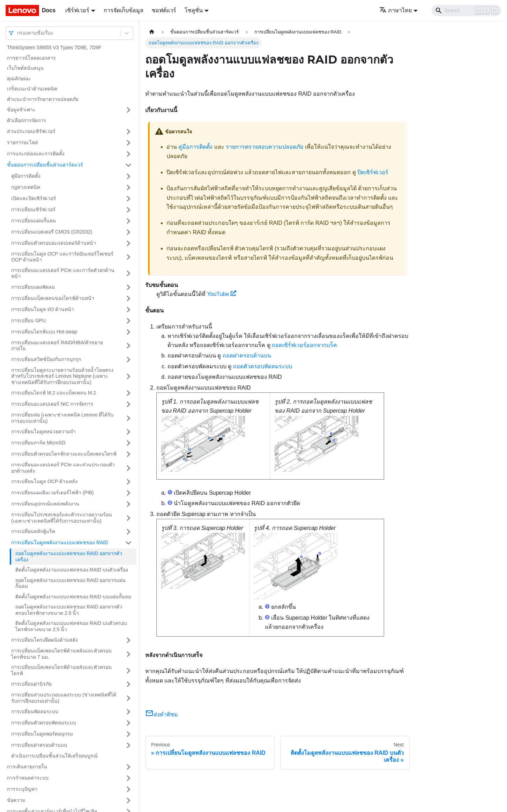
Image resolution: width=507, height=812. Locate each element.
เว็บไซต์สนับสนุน (25, 68)
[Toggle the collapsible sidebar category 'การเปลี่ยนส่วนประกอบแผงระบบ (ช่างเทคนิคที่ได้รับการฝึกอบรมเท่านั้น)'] (128, 698)
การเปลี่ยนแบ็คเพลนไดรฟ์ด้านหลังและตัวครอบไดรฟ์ (61, 670)
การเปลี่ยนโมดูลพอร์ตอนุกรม (42, 734)
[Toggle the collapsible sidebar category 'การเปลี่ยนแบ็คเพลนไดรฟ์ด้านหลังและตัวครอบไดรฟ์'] (128, 670)
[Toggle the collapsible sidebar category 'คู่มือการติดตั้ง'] (128, 176)
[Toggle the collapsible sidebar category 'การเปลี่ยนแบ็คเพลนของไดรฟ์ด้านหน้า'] (128, 298)
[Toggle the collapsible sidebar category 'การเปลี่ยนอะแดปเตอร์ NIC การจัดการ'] (128, 404)
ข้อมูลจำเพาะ (21, 110)
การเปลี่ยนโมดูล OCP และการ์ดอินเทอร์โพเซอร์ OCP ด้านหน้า (62, 257)
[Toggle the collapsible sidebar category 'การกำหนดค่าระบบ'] (128, 778)
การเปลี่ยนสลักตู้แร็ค (33, 531)
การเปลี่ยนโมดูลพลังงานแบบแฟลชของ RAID (59, 542)
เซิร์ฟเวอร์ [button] (77, 10)
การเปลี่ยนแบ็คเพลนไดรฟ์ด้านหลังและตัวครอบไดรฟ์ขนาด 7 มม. (61, 654)
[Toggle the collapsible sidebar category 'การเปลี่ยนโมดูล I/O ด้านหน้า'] (128, 310)
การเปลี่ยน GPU (28, 320)
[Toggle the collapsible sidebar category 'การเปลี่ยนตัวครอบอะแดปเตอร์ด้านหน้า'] (128, 243)
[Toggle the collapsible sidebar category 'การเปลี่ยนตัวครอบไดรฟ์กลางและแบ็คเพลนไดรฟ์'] (128, 454)
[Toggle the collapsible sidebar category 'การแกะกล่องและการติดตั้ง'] (128, 154)
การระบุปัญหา (22, 789)
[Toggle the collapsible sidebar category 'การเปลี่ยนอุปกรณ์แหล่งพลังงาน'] (128, 504)
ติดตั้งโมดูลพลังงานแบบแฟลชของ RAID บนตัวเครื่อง (72, 570)
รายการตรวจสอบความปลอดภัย (264, 147)
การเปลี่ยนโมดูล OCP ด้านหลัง (44, 481)
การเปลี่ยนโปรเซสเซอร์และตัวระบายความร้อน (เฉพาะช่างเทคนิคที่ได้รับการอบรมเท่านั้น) (62, 518)
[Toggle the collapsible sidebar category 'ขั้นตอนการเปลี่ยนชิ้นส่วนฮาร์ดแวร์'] (128, 165)
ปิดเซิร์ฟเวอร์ (373, 172)
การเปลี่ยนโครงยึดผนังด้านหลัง (44, 640)
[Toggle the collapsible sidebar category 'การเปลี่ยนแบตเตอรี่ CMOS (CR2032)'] (128, 232)
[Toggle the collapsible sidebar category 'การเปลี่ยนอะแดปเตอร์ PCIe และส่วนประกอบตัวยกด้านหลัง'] (128, 468)
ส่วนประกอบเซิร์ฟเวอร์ (31, 131)
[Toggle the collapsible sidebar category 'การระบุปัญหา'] (128, 789)
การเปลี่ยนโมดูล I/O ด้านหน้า (43, 309)
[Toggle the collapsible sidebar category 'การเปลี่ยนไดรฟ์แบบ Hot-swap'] (128, 332)
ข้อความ (16, 800)
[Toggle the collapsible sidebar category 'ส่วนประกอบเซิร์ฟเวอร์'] (128, 132)
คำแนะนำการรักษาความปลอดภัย (43, 99)
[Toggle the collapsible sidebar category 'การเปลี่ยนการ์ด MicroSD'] (128, 443)
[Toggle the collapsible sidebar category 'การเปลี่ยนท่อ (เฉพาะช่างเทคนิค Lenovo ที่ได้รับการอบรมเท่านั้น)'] (128, 418)
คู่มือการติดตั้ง (26, 176)
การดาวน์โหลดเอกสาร (31, 58)
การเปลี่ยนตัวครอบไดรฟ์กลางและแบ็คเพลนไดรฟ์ (64, 454)
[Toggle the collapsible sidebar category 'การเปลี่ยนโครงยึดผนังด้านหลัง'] (128, 640)
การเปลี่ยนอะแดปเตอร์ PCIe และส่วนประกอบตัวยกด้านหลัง (63, 468)
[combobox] (18, 33)
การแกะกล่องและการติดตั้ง (36, 154)
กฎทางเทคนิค (26, 187)
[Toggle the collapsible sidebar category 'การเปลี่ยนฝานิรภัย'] (128, 684)
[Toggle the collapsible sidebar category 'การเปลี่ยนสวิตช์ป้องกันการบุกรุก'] (128, 360)
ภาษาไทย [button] (396, 10)
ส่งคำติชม (162, 714)
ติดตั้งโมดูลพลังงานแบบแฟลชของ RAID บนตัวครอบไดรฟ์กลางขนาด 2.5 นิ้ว (71, 626)
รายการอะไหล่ (23, 142)
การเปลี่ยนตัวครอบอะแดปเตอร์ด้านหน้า (54, 243)
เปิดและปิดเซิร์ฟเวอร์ (34, 198)
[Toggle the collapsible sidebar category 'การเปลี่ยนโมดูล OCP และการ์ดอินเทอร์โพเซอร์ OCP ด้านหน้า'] (128, 257)
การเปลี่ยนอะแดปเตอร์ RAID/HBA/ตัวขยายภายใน (57, 346)
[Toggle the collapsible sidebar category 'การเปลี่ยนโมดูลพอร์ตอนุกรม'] (128, 734)
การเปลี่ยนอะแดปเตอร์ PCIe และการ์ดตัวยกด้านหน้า (63, 273)
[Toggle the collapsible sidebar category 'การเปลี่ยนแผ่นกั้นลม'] (128, 221)
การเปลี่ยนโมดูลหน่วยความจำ (43, 431)
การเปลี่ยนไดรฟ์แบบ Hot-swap (44, 332)
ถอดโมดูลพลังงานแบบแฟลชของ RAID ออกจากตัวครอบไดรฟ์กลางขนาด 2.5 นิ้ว (69, 610)
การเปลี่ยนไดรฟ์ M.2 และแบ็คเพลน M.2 (54, 393)
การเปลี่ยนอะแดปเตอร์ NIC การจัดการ (52, 404)
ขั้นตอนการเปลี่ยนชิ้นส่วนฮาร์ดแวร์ (45, 165)
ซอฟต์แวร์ (164, 10)
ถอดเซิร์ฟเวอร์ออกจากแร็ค (304, 345)
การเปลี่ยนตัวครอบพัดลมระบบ (44, 723)
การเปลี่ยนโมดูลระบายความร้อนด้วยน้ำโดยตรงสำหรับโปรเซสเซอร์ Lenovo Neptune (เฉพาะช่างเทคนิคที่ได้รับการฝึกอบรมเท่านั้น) (62, 376)
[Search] (467, 10)
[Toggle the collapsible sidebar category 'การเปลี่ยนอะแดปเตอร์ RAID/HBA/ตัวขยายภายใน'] (128, 346)
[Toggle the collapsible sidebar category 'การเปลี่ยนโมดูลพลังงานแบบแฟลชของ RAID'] (128, 543)
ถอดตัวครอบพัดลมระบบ (263, 366)
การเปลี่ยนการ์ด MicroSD (38, 443)
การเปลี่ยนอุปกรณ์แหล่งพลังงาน (45, 504)
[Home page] (152, 32)
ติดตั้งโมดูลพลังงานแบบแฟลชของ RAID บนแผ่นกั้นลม (73, 597)
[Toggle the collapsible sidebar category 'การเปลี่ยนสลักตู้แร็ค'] (128, 532)
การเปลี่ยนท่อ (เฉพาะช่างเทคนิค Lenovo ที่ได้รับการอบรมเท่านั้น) (62, 418)
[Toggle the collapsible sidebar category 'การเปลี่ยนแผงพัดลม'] (128, 287)
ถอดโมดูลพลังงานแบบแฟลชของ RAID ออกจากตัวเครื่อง (69, 556)
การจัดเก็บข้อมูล (124, 10)
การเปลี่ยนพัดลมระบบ (35, 711)
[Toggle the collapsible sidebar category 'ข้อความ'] (128, 800)
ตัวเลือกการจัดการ (27, 120)
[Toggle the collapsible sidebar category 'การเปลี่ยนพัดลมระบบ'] (128, 712)
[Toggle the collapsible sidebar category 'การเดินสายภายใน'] (128, 767)
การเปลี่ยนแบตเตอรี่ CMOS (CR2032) (52, 232)
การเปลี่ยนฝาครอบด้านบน (39, 745)
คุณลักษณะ (19, 79)
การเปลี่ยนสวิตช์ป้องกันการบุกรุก (46, 359)
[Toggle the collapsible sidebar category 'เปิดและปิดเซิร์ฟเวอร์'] (128, 199)
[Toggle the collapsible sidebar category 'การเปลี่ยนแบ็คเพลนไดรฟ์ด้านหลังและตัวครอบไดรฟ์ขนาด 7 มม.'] (128, 654)
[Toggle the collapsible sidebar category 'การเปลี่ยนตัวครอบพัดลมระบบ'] (128, 723)
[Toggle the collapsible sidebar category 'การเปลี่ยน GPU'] (128, 321)
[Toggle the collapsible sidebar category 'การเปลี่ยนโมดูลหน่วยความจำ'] (128, 432)
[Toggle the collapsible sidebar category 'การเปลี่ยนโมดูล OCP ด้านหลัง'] (128, 482)
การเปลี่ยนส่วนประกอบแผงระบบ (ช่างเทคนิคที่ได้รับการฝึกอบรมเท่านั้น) (64, 698)
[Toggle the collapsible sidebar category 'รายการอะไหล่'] (128, 143)
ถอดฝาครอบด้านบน (247, 356)
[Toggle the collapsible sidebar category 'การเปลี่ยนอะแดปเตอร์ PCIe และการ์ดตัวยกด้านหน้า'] (128, 274)
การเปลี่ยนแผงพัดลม (33, 287)
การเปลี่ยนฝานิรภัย (31, 684)
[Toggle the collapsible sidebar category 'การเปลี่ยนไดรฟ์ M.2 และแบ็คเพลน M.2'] (128, 393)
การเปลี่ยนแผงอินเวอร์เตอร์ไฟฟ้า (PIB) (53, 493)
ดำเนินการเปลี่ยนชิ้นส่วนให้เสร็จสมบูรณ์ (54, 756)
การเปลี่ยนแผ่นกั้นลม (33, 221)
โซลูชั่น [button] (194, 10)
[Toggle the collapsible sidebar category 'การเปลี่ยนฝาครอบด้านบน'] (128, 745)
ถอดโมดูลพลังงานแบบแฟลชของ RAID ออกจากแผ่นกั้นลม (70, 583)
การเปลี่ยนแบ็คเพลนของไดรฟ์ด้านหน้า (53, 298)
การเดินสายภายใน (27, 767)
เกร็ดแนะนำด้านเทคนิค (32, 89)
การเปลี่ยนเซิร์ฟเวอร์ (33, 209)
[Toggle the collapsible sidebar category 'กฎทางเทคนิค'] (128, 187)
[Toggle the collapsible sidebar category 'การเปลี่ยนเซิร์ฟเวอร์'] (128, 210)
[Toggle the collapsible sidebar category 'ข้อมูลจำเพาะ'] (128, 110)
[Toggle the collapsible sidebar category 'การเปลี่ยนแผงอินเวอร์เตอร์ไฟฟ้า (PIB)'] (128, 493)
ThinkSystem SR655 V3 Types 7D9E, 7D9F (54, 47)
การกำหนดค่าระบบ (28, 778)
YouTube (222, 294)
